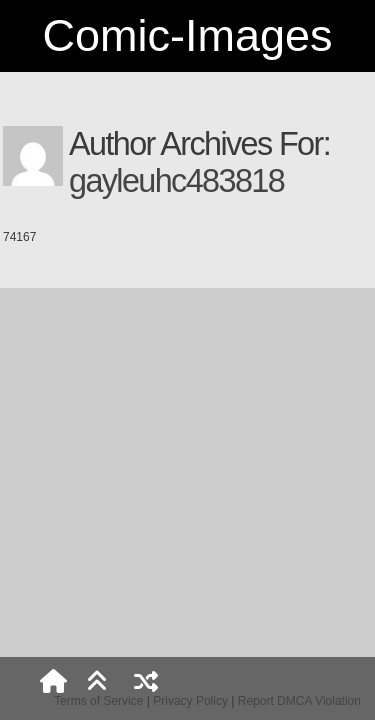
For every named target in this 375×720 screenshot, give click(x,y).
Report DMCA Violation (299, 701)
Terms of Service (98, 701)
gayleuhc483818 (176, 181)
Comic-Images (187, 35)
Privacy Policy (190, 701)
